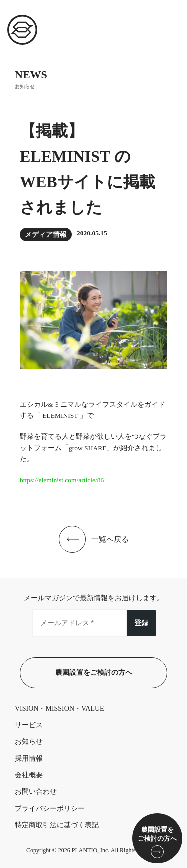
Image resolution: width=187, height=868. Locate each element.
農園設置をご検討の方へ (94, 672)
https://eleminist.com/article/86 (62, 480)
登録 (141, 623)
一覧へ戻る (110, 539)
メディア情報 (46, 235)
